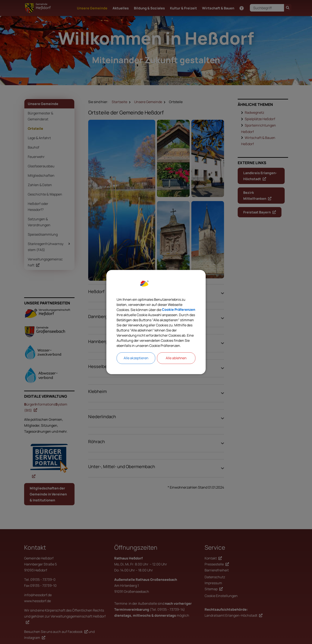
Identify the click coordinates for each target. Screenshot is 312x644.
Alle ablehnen (176, 358)
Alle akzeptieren (136, 358)
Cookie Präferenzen (179, 310)
